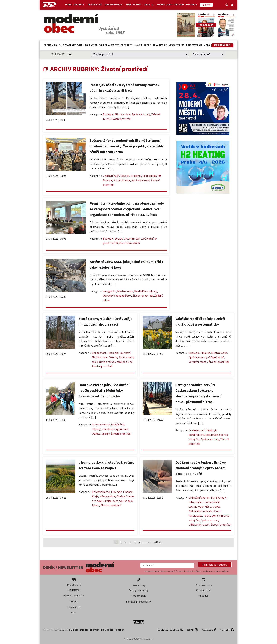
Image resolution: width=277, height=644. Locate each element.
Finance (107, 180)
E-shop (74, 601)
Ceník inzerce (203, 590)
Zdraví (96, 505)
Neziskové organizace (115, 429)
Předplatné (96, 5)
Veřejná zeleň (125, 362)
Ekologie (108, 114)
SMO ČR (73, 630)
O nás (68, 5)
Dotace (125, 176)
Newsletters (176, 45)
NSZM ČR (120, 630)
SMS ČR (84, 630)
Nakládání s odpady (146, 291)
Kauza (138, 45)
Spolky (106, 434)
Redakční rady (138, 596)
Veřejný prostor (198, 362)
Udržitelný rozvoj (113, 501)
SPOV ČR (94, 630)
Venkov (129, 501)
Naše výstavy (134, 5)
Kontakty (191, 5)
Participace (195, 515)
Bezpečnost (99, 353)
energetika (109, 291)
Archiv (161, 5)
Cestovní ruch (111, 176)
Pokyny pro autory (138, 590)
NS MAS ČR (107, 630)
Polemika (104, 45)
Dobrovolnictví (101, 424)
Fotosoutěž (74, 607)
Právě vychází (194, 45)
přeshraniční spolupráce (203, 435)
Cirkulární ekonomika (202, 497)
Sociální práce (122, 180)
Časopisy (80, 5)
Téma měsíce (160, 45)
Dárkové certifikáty (74, 595)
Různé (147, 45)
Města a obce (123, 114)
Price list (203, 596)
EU (60, 45)
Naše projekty (115, 5)
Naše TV (150, 5)
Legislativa (90, 45)
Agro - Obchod (175, 5)
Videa (207, 45)
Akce (74, 613)
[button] (215, 565)
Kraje (95, 496)
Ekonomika (50, 45)
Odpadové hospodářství (117, 296)
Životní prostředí (122, 45)
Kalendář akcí (222, 45)
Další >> (158, 542)
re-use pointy (211, 515)
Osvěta (113, 357)
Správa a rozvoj (73, 45)
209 (148, 542)
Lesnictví (125, 353)
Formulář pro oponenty (138, 602)
